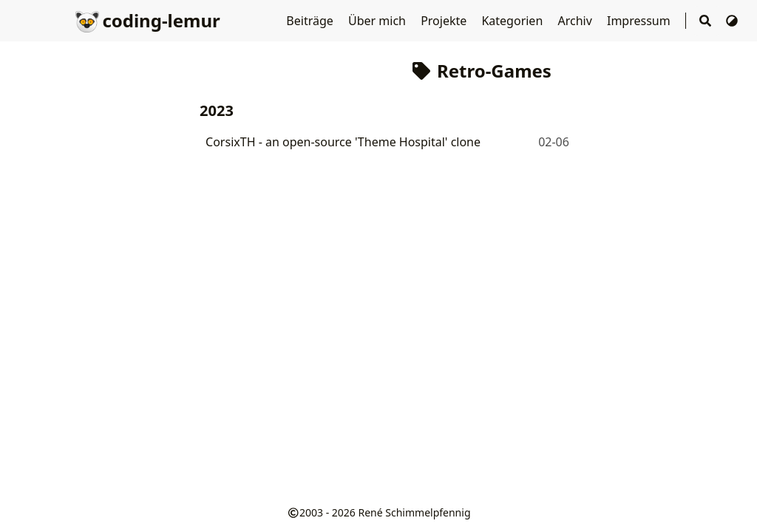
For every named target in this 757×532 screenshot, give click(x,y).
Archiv (576, 21)
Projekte (445, 21)
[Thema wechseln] (732, 21)
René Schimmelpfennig (415, 512)
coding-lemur (147, 20)
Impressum (640, 21)
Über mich (378, 21)
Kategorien (513, 21)
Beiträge (311, 21)
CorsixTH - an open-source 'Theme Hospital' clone (343, 142)
